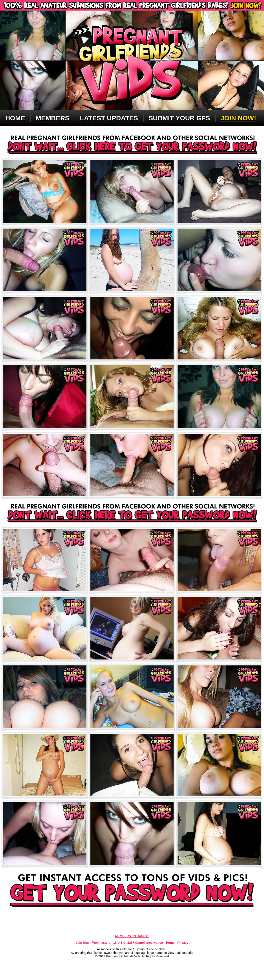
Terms (170, 943)
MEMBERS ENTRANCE (132, 936)
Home (15, 118)
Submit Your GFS (179, 118)
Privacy (183, 943)
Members (52, 118)
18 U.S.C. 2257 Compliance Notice (138, 943)
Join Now (82, 943)
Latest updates (109, 118)
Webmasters (101, 943)
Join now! (238, 118)
